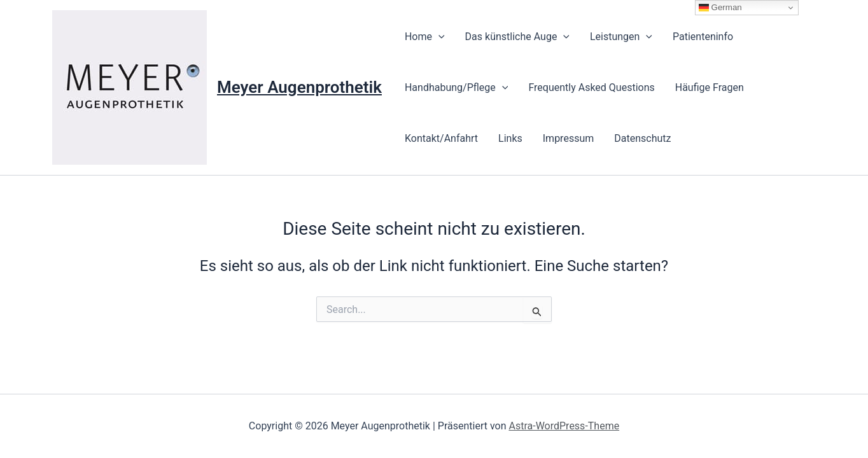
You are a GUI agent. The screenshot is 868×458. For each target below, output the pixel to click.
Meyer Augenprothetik (299, 87)
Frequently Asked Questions (591, 87)
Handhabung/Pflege (456, 88)
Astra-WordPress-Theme (564, 426)
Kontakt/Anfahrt (441, 138)
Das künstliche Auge (517, 37)
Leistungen (621, 37)
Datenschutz (642, 138)
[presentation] (438, 37)
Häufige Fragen (710, 87)
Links (510, 138)
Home (425, 37)
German (720, 8)
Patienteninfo (703, 37)
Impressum (569, 138)
